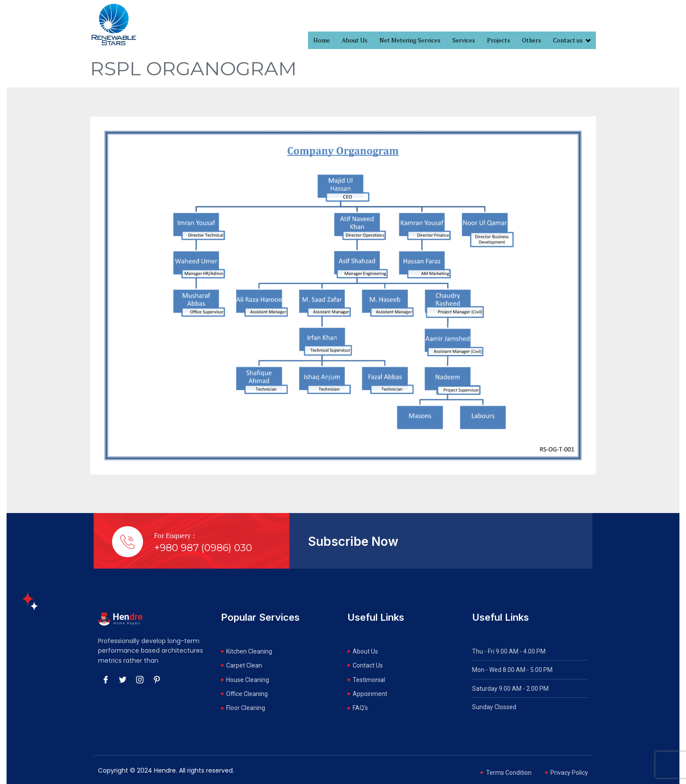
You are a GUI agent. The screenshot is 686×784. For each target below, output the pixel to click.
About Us (355, 40)
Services (464, 40)
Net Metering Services (410, 40)
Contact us (572, 40)
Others (532, 40)
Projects (499, 40)
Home (322, 40)
